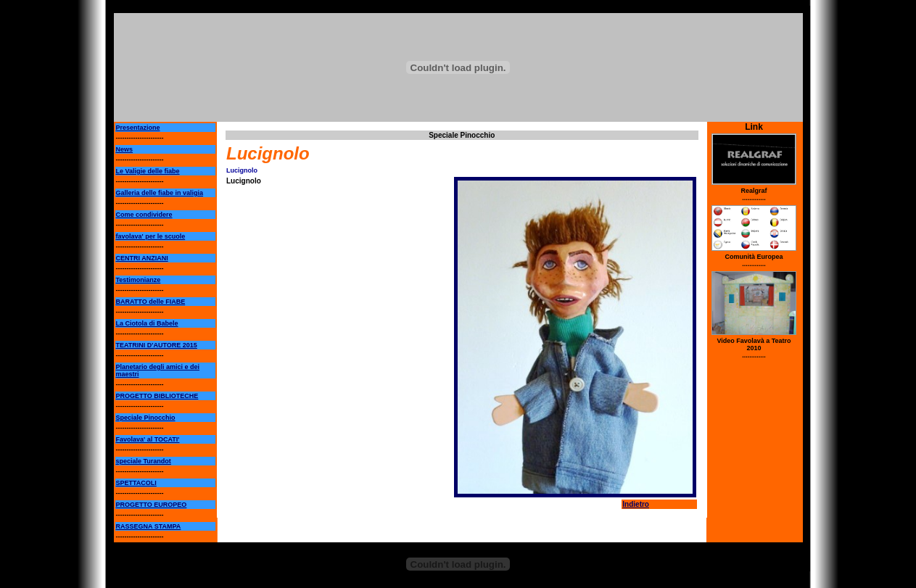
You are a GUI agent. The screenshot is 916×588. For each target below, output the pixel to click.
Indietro (636, 504)
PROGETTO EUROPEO (152, 505)
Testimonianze (139, 280)
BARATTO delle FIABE (151, 302)
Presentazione (138, 128)
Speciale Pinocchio (146, 418)
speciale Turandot (144, 461)
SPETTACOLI (136, 483)
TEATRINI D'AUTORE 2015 (157, 345)
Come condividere (144, 215)
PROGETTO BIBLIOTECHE (157, 396)
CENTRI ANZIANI (142, 258)
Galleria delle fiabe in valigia (160, 193)
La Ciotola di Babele (147, 323)
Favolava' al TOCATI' (148, 439)
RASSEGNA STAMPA (149, 526)
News (125, 149)
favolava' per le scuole (151, 236)
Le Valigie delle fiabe (148, 171)
